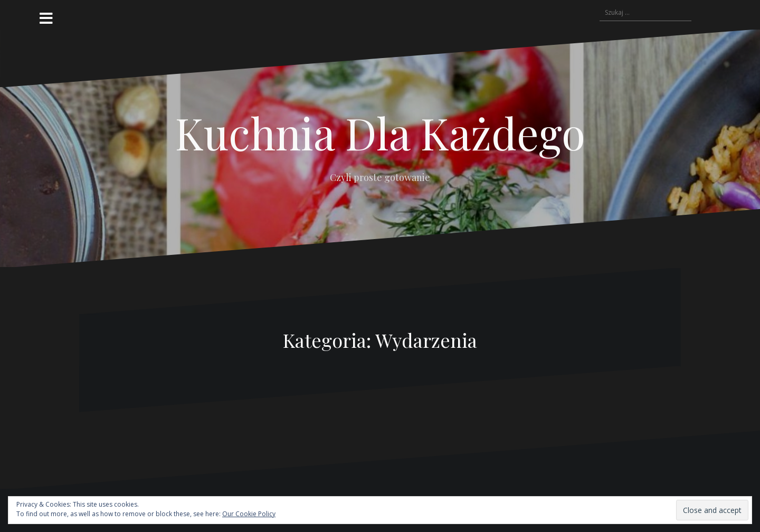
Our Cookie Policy (249, 514)
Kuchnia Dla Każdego (380, 132)
